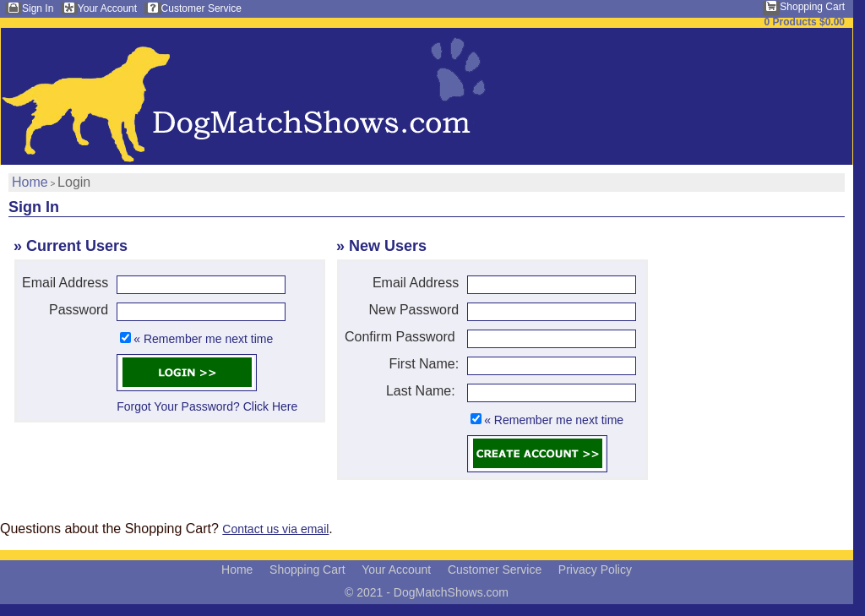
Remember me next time (208, 339)
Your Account (107, 8)
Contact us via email (275, 529)
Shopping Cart (812, 7)
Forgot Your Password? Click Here (207, 406)
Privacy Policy (595, 570)
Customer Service (201, 8)
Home (30, 182)
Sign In (38, 8)
